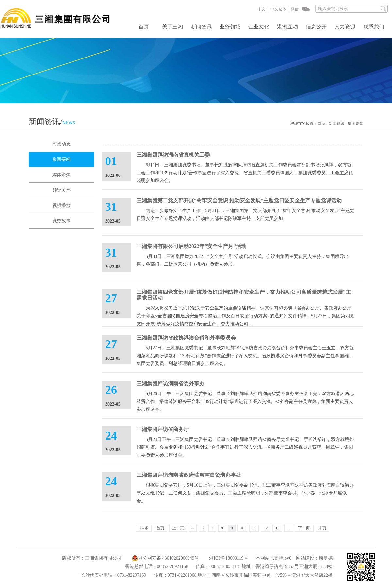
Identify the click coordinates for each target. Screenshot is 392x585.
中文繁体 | (279, 9)
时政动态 (61, 144)
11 (254, 528)
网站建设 (305, 558)
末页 (322, 528)
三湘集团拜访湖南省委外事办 (171, 384)
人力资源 (345, 27)
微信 (294, 9)
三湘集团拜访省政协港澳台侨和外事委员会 (186, 338)
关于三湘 (172, 27)
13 (277, 528)
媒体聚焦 (61, 175)
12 (266, 528)
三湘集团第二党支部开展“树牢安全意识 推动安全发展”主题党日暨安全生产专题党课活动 (239, 201)
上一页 (178, 528)
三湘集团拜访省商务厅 (163, 429)
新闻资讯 (201, 27)
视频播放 (61, 205)
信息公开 (316, 27)
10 (242, 528)
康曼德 (326, 558)
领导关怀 (61, 190)
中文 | (263, 9)
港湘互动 (287, 27)
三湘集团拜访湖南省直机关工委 (173, 155)
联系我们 (374, 27)
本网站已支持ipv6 (270, 558)
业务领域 (230, 27)
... (289, 528)
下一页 (304, 528)
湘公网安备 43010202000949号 (165, 558)
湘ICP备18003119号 (229, 558)
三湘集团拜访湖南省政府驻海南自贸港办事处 (189, 475)
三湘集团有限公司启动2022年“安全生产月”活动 (191, 246)
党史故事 (61, 221)
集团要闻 (355, 124)
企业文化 (259, 27)
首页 (144, 27)
